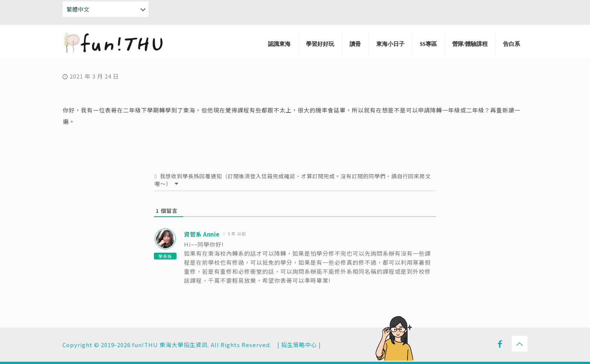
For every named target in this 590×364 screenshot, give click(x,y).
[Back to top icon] (520, 344)
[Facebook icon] (500, 343)
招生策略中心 (299, 345)
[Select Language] (106, 9)
